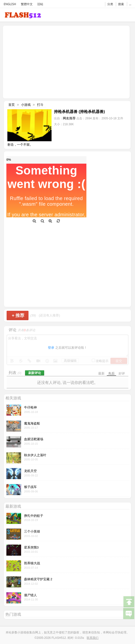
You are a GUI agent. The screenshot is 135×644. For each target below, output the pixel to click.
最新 (101, 373)
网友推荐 (69, 118)
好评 (122, 373)
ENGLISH (10, 4)
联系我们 (93, 638)
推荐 (18, 315)
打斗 (40, 105)
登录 (51, 348)
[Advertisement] (46, 62)
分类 (110, 4)
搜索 (121, 4)
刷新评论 (35, 373)
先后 (111, 373)
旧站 (40, 4)
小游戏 (26, 105)
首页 (12, 105)
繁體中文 (27, 4)
